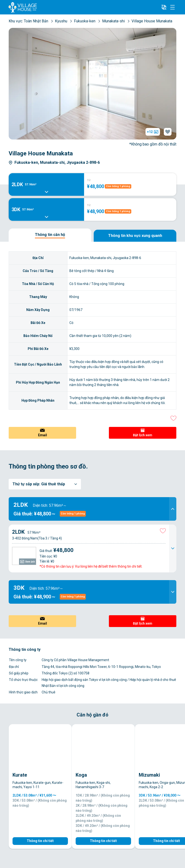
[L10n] (164, 7)
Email (43, 435)
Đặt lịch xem (143, 435)
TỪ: (89, 180)
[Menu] (172, 7)
